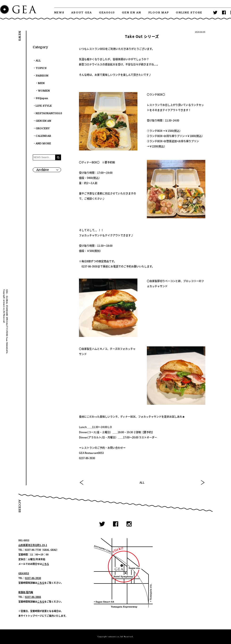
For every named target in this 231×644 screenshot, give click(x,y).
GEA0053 (107, 13)
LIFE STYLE (44, 106)
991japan (42, 98)
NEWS (59, 13)
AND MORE (43, 144)
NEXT (202, 482)
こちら (45, 564)
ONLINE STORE (189, 13)
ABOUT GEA (82, 13)
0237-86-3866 (33, 597)
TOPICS (41, 68)
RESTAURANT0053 (49, 113)
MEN (41, 83)
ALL (142, 482)
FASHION (42, 76)
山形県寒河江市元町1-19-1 (33, 545)
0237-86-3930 (33, 578)
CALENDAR (43, 136)
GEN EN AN (132, 13)
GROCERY (43, 128)
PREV (82, 482)
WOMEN (44, 91)
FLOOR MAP (159, 13)
